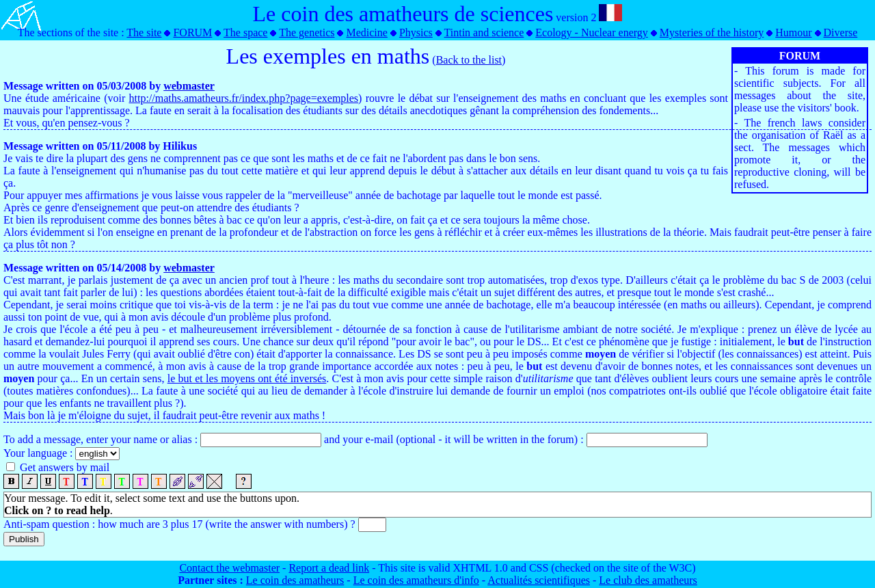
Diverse (841, 32)
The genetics (307, 32)
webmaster (189, 86)
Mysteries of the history (712, 32)
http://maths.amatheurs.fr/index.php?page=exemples (244, 98)
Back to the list (469, 60)
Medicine (366, 32)
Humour (793, 32)
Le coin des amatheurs (295, 580)
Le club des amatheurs (648, 580)
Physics (416, 32)
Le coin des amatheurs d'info (416, 580)
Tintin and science (484, 32)
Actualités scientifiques (539, 580)
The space (245, 32)
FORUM (192, 32)
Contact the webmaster (229, 568)
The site (144, 32)
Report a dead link (329, 568)
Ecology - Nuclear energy (592, 32)
